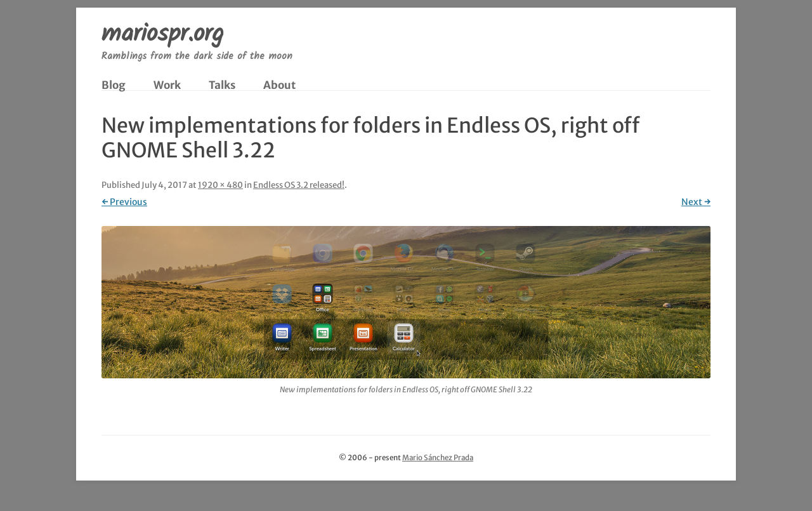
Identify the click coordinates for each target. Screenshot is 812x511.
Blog (114, 85)
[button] (406, 302)
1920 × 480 (220, 185)
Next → (696, 202)
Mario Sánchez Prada (438, 458)
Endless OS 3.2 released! (299, 185)
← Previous (124, 202)
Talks (222, 85)
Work (167, 85)
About (279, 85)
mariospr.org (162, 35)
